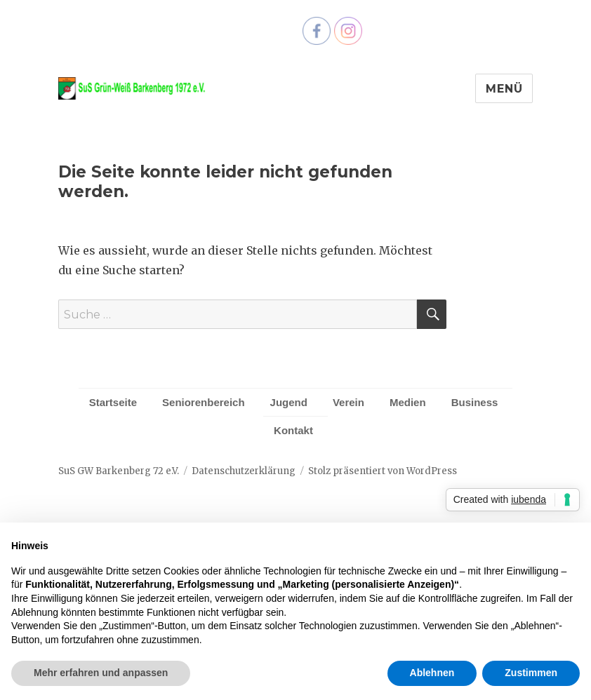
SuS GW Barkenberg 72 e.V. (119, 471)
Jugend (289, 402)
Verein (348, 402)
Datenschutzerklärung (244, 471)
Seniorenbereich (204, 402)
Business (475, 402)
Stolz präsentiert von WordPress (383, 471)
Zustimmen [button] (531, 673)
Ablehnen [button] (432, 673)
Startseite (113, 402)
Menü (504, 89)
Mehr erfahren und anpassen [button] (101, 673)
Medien (408, 402)
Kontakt (293, 430)
